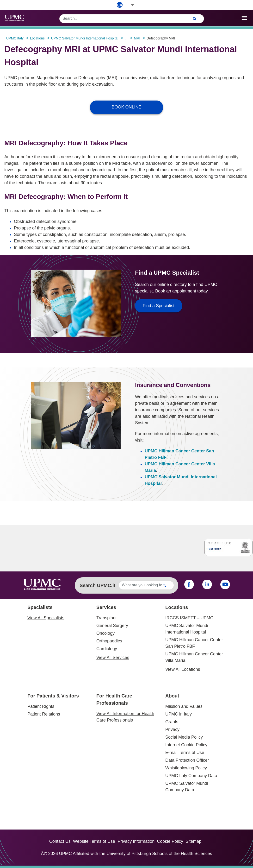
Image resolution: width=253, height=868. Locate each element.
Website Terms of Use (94, 841)
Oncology (105, 633)
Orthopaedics (109, 641)
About (172, 696)
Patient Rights (41, 706)
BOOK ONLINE (126, 107)
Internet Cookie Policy (186, 745)
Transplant (106, 618)
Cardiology (107, 649)
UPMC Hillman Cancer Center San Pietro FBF (194, 643)
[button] (129, 5)
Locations (177, 607)
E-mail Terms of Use (185, 753)
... (126, 38)
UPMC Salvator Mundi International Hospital (187, 629)
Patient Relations (44, 714)
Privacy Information (136, 841)
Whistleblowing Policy (186, 768)
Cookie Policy (170, 841)
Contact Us (60, 841)
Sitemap (193, 841)
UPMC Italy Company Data (191, 776)
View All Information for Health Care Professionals (125, 717)
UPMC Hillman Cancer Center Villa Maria (194, 657)
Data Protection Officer (187, 760)
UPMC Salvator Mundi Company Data (187, 787)
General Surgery (112, 626)
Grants (172, 722)
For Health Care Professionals (114, 699)
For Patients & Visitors (53, 696)
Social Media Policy (184, 737)
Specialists (40, 607)
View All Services (113, 658)
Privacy (172, 729)
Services (106, 607)
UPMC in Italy (179, 714)
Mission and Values (184, 706)
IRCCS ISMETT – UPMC (189, 618)
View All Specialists (46, 618)
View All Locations (183, 669)
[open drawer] (244, 18)
